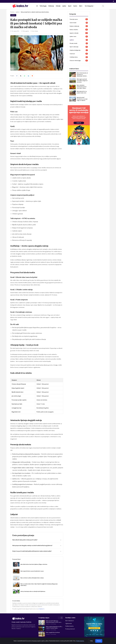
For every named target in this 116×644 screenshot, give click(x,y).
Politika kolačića (69, 626)
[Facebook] (113, 1)
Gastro (75, 6)
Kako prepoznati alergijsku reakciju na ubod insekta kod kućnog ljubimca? (37, 546)
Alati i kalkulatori (70, 621)
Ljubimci (18, 12)
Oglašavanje (69, 623)
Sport (70, 6)
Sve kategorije (89, 6)
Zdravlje (58, 6)
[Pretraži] (103, 6)
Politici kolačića (80, 641)
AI (37, 6)
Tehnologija (43, 6)
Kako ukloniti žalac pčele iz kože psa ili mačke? (37, 540)
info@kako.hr (41, 609)
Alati (81, 6)
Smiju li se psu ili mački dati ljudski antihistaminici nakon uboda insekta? (37, 551)
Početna (12, 12)
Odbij (91, 641)
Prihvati (99, 641)
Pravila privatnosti (70, 629)
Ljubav (64, 6)
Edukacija (51, 6)
